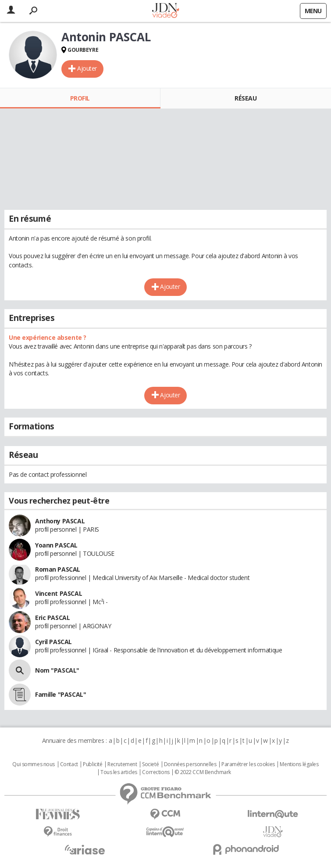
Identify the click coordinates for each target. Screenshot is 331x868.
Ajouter (87, 68)
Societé (150, 764)
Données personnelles (190, 764)
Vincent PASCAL (59, 593)
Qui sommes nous (34, 764)
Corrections (156, 772)
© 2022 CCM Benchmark (203, 772)
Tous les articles (119, 772)
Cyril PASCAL (53, 642)
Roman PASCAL (58, 569)
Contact (69, 764)
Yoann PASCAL (56, 545)
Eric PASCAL (52, 618)
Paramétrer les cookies (248, 764)
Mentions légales (299, 764)
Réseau (246, 98)
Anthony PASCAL (60, 521)
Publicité (93, 764)
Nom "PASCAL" (57, 670)
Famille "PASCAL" (61, 694)
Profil (80, 98)
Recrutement (122, 764)
